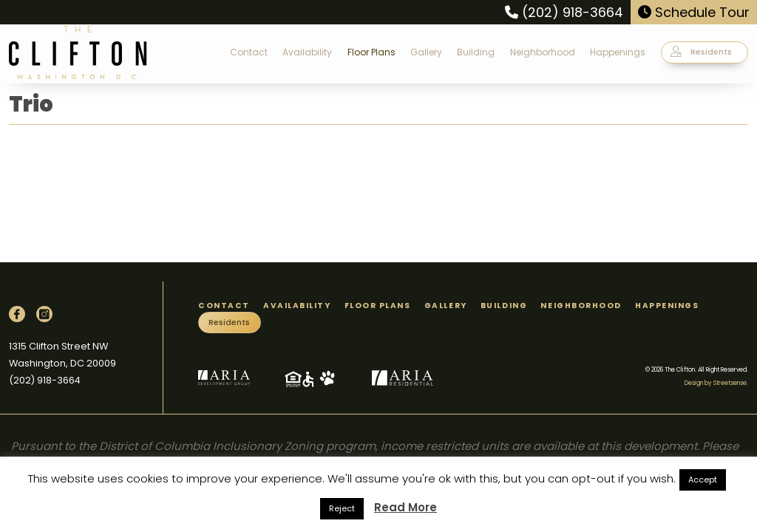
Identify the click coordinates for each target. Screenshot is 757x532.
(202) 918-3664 (564, 12)
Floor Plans (371, 52)
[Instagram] (44, 314)
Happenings (618, 52)
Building (476, 52)
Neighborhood (543, 52)
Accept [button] (703, 480)
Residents (701, 52)
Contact (249, 52)
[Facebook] (17, 314)
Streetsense (730, 383)
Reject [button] (342, 508)
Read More (405, 507)
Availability (307, 52)
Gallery (426, 52)
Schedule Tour (694, 12)
